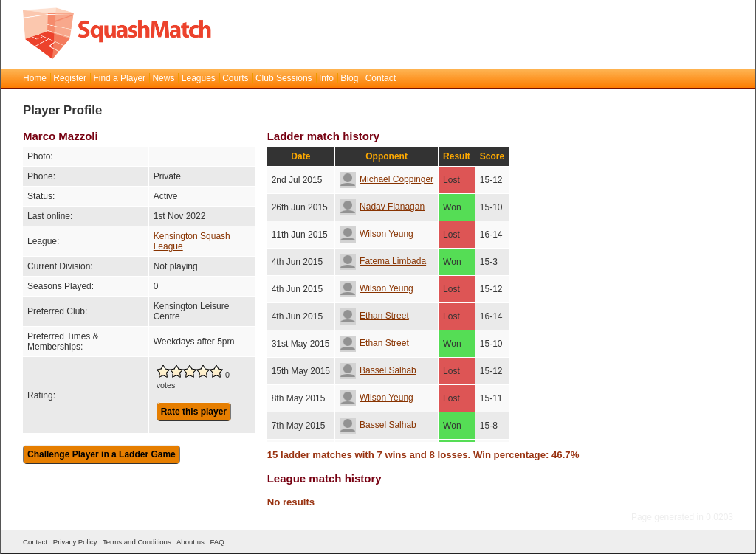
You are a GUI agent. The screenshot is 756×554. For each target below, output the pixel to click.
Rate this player (194, 412)
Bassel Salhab (378, 370)
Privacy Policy (75, 542)
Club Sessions (284, 78)
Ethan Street (374, 316)
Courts (235, 78)
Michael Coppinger (386, 179)
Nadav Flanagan (382, 207)
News (163, 78)
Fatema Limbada (383, 261)
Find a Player (119, 78)
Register (70, 78)
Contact (381, 78)
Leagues (199, 78)
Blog (349, 78)
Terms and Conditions (137, 542)
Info (326, 78)
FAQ (217, 542)
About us (190, 542)
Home (35, 78)
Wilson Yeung (377, 234)
